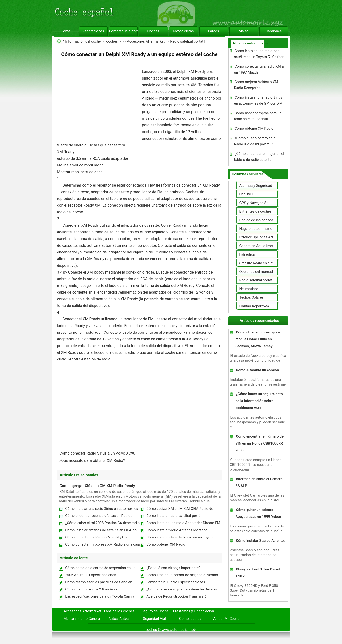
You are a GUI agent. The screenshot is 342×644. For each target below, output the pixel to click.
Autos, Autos (119, 619)
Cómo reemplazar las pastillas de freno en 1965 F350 (98, 583)
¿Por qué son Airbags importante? (173, 568)
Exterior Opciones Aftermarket (263, 237)
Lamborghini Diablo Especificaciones (176, 582)
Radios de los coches (256, 220)
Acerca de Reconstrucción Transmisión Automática (177, 598)
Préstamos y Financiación (194, 611)
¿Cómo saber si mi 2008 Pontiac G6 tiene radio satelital (102, 524)
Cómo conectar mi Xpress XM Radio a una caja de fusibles (102, 545)
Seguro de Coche (155, 611)
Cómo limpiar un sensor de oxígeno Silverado (182, 575)
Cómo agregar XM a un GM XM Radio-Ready (97, 486)
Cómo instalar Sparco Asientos (261, 541)
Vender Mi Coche (226, 619)
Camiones (274, 31)
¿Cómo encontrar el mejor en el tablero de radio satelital (259, 157)
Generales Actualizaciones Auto (265, 246)
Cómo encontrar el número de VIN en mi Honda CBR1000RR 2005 (259, 443)
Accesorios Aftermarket (146, 41)
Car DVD (246, 194)
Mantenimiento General (82, 619)
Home (65, 31)
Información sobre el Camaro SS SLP (259, 482)
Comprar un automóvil (123, 31)
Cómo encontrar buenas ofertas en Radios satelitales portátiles (98, 517)
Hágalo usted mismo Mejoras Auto (267, 229)
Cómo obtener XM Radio (166, 544)
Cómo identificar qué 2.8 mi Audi (91, 589)
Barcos (213, 31)
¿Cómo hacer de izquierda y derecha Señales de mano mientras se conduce (182, 590)
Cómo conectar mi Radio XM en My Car (96, 537)
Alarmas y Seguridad (256, 186)
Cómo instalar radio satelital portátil (175, 516)
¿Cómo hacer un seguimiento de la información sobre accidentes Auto (259, 401)
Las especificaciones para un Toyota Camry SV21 (99, 598)
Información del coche (83, 41)
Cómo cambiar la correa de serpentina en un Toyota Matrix (100, 569)
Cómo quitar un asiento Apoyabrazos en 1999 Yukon (258, 513)
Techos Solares (252, 297)
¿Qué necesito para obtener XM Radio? (93, 460)
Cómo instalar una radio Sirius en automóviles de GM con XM (101, 510)
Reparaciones (93, 31)
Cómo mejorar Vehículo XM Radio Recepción (256, 85)
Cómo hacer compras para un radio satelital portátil (258, 116)
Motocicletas (183, 31)
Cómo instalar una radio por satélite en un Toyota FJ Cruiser (259, 54)
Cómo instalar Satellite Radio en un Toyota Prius (180, 538)
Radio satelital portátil (188, 41)
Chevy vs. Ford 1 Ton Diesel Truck (258, 573)
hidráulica (247, 254)
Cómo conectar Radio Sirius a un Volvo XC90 (98, 453)
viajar (244, 31)
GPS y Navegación (254, 203)
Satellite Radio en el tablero (261, 263)
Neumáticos (249, 289)
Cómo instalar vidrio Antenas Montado (177, 530)
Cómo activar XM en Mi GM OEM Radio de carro (179, 510)
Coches (153, 31)
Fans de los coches (119, 611)
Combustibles (190, 619)
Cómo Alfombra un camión (257, 370)
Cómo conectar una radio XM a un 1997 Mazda (259, 69)
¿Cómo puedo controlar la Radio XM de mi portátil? (255, 141)
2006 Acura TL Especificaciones (91, 575)
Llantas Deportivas (254, 306)
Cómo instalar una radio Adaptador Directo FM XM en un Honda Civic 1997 (183, 524)
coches (112, 41)
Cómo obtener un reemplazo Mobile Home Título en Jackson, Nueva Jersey (258, 339)
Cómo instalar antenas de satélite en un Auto (101, 530)
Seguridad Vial (154, 619)
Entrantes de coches (256, 211)
